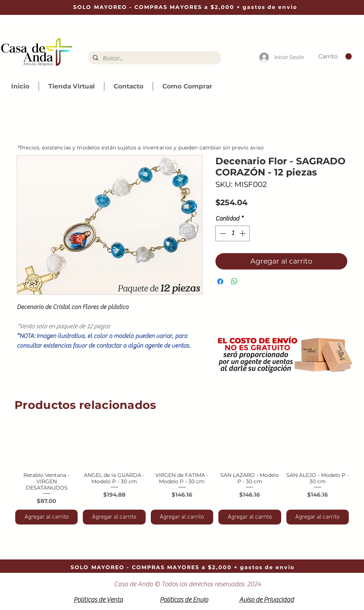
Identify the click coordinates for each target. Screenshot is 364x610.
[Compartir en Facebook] (220, 281)
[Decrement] (222, 233)
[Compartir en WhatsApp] (234, 281)
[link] (335, 57)
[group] (182, 472)
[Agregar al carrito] (46, 517)
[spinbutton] (233, 233)
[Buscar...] (154, 58)
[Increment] (243, 233)
